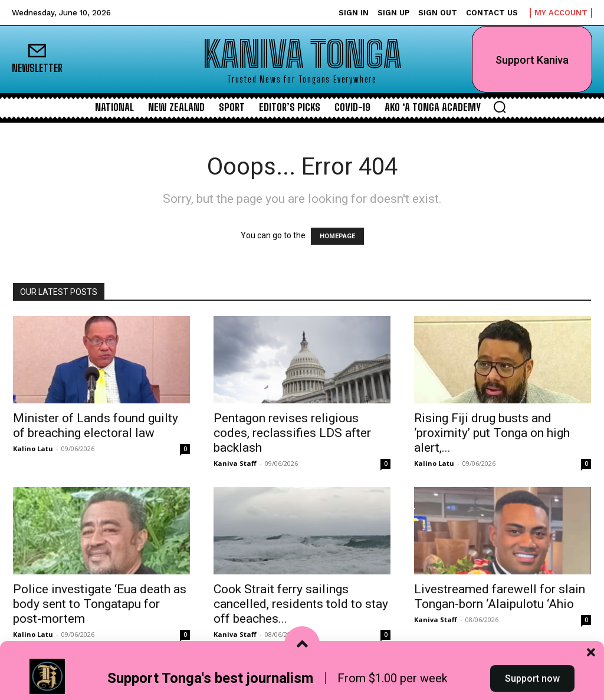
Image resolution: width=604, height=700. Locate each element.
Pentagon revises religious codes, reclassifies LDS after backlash (292, 433)
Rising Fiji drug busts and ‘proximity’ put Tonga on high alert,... (492, 433)
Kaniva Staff (235, 463)
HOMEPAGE (337, 236)
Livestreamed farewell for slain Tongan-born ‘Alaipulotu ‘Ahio (500, 597)
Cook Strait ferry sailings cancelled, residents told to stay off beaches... (301, 604)
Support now (532, 678)
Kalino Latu (33, 448)
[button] (500, 107)
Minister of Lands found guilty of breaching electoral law (96, 425)
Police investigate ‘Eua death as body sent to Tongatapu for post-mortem (100, 604)
